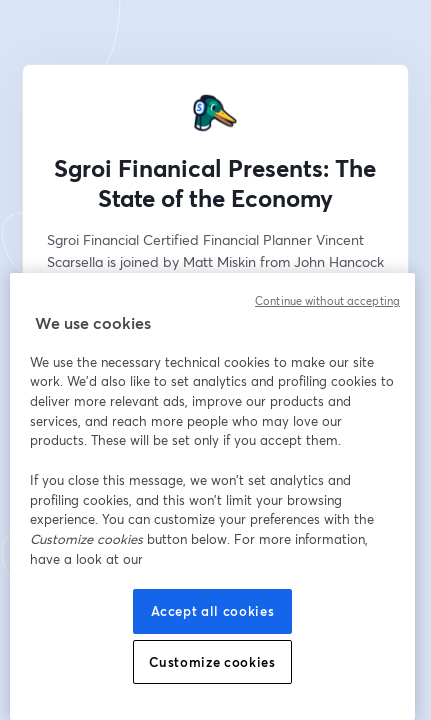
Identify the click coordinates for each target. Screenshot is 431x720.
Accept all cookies (213, 611)
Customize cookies (212, 662)
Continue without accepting (327, 301)
